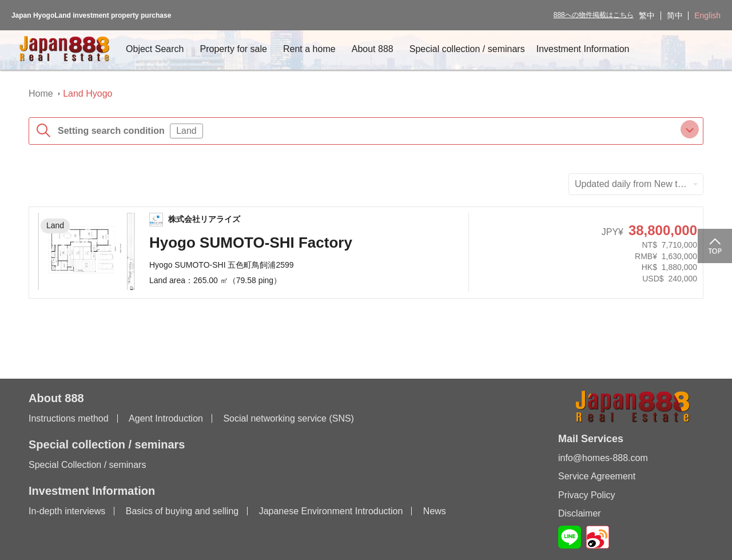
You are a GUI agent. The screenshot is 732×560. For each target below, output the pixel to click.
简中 (675, 15)
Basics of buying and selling (182, 511)
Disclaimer (580, 513)
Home (41, 94)
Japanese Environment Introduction (331, 511)
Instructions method (69, 418)
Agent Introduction (166, 418)
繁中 (647, 15)
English (707, 15)
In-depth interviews (67, 511)
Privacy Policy (587, 495)
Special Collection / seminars (87, 465)
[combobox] (636, 184)
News (435, 511)
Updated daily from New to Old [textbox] (637, 184)
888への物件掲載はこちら (594, 15)
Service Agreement (597, 476)
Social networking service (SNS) (289, 418)
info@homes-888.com (603, 458)
